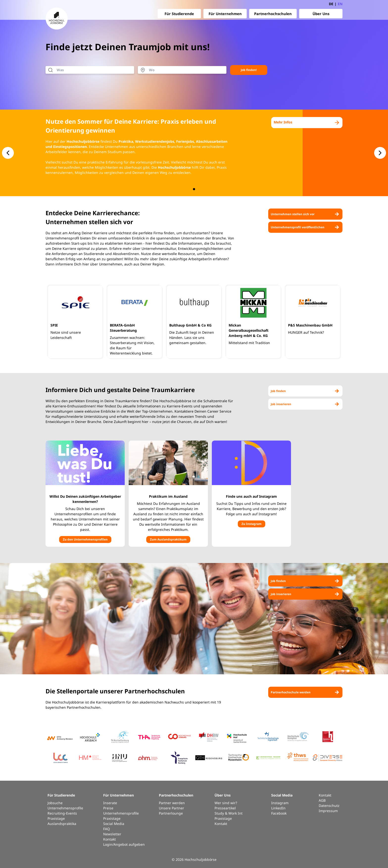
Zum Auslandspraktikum (168, 539)
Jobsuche (55, 803)
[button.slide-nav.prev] (8, 153)
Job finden (305, 391)
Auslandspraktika (62, 824)
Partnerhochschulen (273, 14)
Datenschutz (329, 806)
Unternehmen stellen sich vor (305, 214)
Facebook (279, 813)
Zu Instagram (252, 524)
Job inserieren (305, 404)
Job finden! (249, 70)
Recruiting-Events (62, 813)
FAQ (107, 829)
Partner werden (172, 803)
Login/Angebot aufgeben (124, 844)
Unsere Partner (171, 808)
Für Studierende (179, 14)
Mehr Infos (307, 123)
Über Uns (321, 14)
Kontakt (109, 839)
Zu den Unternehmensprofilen (85, 539)
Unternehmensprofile (65, 808)
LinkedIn (278, 808)
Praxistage (56, 818)
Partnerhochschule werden (305, 692)
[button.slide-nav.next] (380, 153)
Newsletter (112, 834)
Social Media (114, 824)
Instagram (280, 803)
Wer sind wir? (226, 803)
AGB (322, 800)
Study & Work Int (229, 813)
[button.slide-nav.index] (194, 189)
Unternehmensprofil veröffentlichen (305, 227)
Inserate (110, 803)
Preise (108, 808)
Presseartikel (225, 808)
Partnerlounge (171, 813)
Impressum (328, 811)
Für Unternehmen (225, 14)
